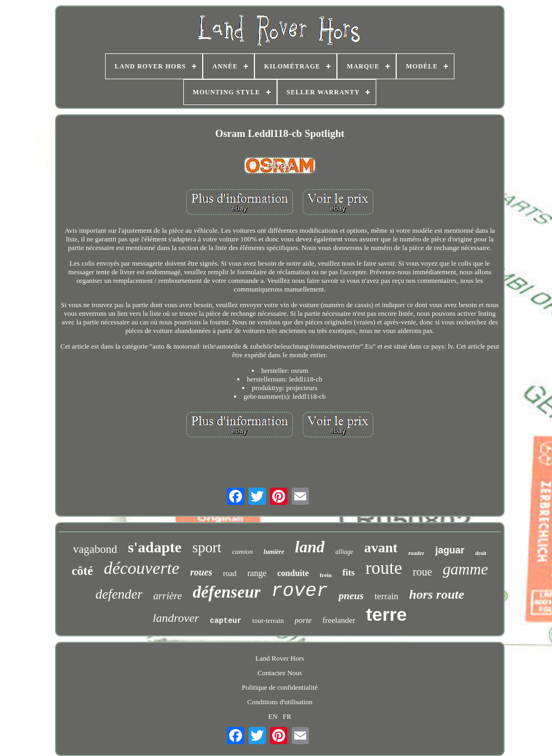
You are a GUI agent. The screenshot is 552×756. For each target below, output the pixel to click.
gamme (465, 569)
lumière (274, 552)
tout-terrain (268, 620)
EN (273, 716)
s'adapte (155, 547)
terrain (387, 596)
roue (423, 572)
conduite (293, 573)
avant (381, 548)
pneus (351, 596)
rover (299, 591)
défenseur (226, 592)
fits (349, 573)
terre (387, 614)
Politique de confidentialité (280, 687)
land (310, 547)
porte (303, 620)
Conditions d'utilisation (280, 702)
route (384, 568)
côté (82, 571)
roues (201, 572)
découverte (141, 568)
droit (481, 553)
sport (207, 547)
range (257, 573)
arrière (167, 596)
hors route (437, 594)
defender (119, 594)
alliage (344, 552)
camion (243, 552)
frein (326, 575)
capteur (226, 621)
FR (287, 716)
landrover (176, 618)
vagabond (95, 549)
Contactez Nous (280, 673)
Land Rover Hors (280, 658)
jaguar (450, 550)
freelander (339, 620)
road (230, 574)
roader (417, 553)
